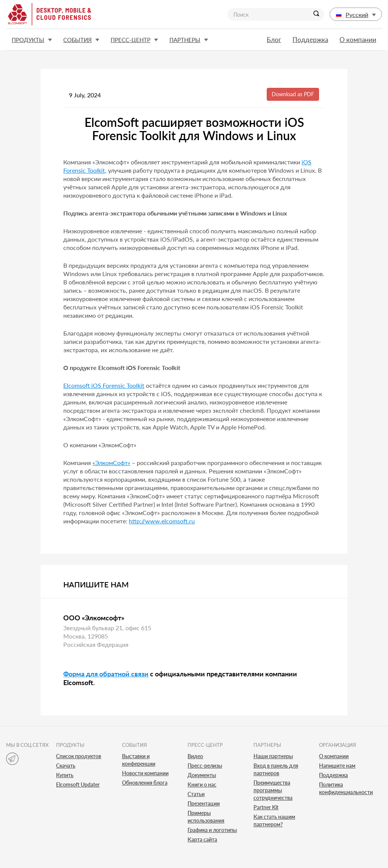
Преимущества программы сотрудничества (273, 790)
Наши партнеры (273, 756)
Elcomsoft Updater (78, 784)
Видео (195, 756)
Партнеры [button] (189, 40)
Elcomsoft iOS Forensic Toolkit (104, 385)
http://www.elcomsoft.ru (162, 521)
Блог (274, 40)
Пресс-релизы (205, 766)
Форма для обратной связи (106, 674)
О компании (358, 40)
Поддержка (310, 40)
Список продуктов (79, 756)
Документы (202, 775)
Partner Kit (266, 807)
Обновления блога (145, 783)
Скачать (66, 766)
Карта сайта (202, 839)
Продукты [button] (32, 40)
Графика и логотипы (212, 830)
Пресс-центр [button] (134, 40)
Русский (356, 15)
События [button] (81, 40)
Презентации (204, 803)
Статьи (196, 794)
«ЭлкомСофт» (111, 463)
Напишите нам (337, 766)
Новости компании (145, 773)
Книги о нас (202, 784)
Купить (65, 775)
